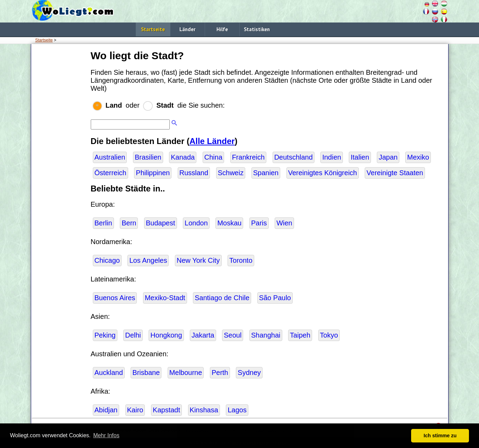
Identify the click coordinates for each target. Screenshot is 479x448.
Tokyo (329, 335)
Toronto (241, 260)
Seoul (233, 335)
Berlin (103, 223)
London (196, 223)
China (213, 157)
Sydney (249, 373)
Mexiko (418, 157)
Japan (388, 157)
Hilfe (222, 29)
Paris (259, 223)
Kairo (135, 410)
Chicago (107, 260)
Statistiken (257, 29)
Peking (105, 335)
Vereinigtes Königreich (323, 173)
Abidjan (106, 410)
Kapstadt (166, 410)
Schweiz (231, 173)
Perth (220, 373)
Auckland (109, 373)
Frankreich (248, 157)
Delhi (133, 335)
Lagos (237, 410)
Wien (284, 223)
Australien (110, 157)
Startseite (153, 29)
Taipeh (300, 335)
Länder (187, 29)
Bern (129, 223)
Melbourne (186, 373)
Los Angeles (148, 260)
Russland (194, 173)
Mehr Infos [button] (106, 435)
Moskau (229, 223)
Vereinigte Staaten (395, 173)
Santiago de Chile (222, 298)
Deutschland (294, 157)
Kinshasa (204, 410)
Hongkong (166, 335)
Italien (360, 157)
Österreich (110, 173)
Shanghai (266, 335)
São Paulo (275, 298)
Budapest (161, 223)
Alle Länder (212, 141)
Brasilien (148, 157)
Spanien (266, 173)
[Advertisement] (60, 152)
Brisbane (146, 373)
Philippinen (153, 173)
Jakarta (203, 335)
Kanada (183, 157)
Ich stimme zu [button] (440, 436)
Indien (332, 157)
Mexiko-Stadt (165, 298)
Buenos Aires (115, 298)
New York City (198, 260)
